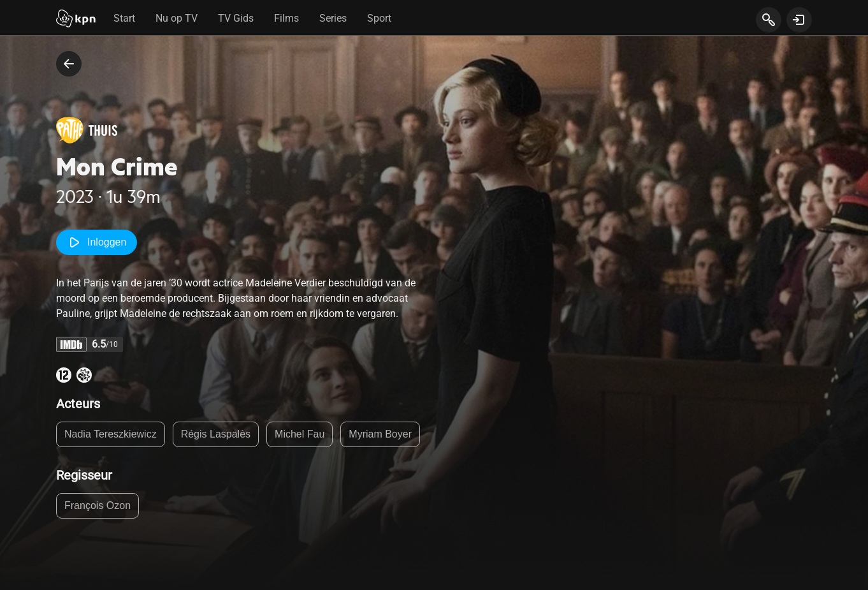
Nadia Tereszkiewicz (111, 434)
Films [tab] (286, 18)
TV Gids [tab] (236, 18)
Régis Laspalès (216, 434)
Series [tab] (333, 18)
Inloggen (97, 242)
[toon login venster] (799, 20)
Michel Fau (300, 434)
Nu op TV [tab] (177, 18)
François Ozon (98, 505)
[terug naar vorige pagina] (69, 64)
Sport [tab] (379, 18)
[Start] (76, 20)
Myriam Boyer (380, 434)
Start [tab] (124, 18)
